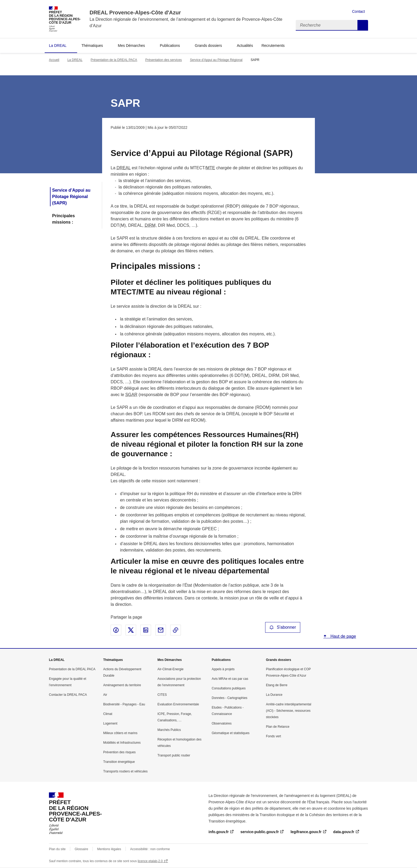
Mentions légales (109, 849)
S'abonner (283, 627)
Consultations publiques (229, 688)
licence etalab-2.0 (150, 861)
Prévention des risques (119, 752)
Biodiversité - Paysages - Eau (124, 704)
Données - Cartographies (230, 698)
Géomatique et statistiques (231, 733)
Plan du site (57, 849)
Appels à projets (223, 669)
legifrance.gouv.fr (306, 832)
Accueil (54, 60)
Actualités (245, 46)
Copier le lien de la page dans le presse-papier (176, 630)
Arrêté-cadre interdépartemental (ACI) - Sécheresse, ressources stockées (289, 711)
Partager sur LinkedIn (146, 630)
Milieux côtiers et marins (120, 733)
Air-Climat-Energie (170, 669)
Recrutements (273, 46)
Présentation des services (163, 60)
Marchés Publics (169, 730)
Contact (358, 11)
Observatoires (222, 723)
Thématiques (92, 46)
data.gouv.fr (344, 832)
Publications (170, 46)
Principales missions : (63, 219)
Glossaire (82, 849)
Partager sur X (131, 630)
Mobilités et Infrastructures (122, 743)
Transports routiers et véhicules (125, 771)
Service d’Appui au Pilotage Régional (216, 60)
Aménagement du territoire (122, 685)
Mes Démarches (131, 46)
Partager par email (161, 630)
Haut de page (343, 636)
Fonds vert (274, 736)
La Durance (274, 695)
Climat (108, 714)
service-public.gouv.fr (260, 832)
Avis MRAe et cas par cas (230, 679)
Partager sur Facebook (116, 630)
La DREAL (58, 46)
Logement (110, 723)
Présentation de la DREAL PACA (114, 60)
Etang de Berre (277, 685)
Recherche (363, 25)
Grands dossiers (208, 46)
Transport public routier (174, 755)
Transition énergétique (119, 762)
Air (105, 695)
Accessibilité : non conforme (150, 849)
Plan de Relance (278, 727)
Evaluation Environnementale (178, 704)
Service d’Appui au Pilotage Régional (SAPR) (71, 197)
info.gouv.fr (219, 832)
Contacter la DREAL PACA (68, 695)
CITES (162, 695)
